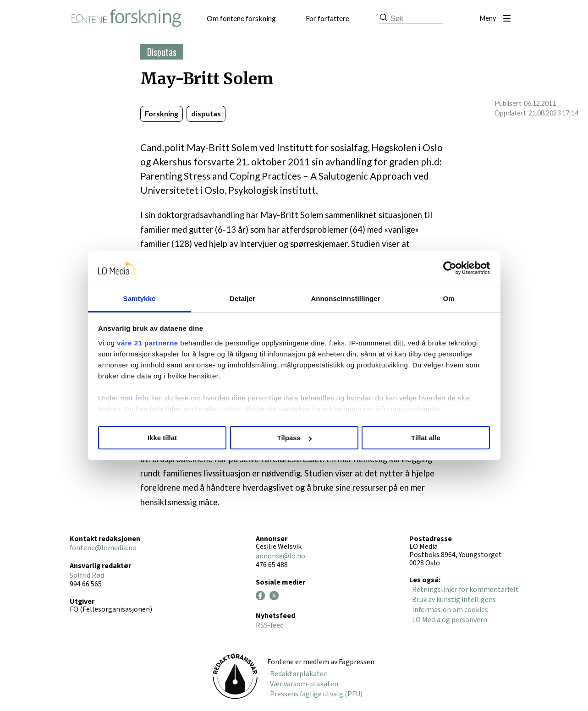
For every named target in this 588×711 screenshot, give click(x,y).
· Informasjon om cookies (449, 610)
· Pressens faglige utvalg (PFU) (315, 694)
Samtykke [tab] (140, 298)
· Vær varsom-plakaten (303, 684)
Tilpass (294, 438)
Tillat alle (426, 438)
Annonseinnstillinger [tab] (345, 298)
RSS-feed (270, 625)
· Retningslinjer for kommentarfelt (464, 590)
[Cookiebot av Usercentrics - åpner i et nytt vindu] (450, 268)
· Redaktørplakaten (297, 674)
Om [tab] (448, 298)
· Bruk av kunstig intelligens (453, 600)
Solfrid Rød (87, 575)
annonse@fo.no (280, 556)
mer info (135, 398)
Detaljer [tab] (242, 298)
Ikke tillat (162, 438)
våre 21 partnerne (148, 343)
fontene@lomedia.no (103, 548)
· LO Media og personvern (448, 620)
